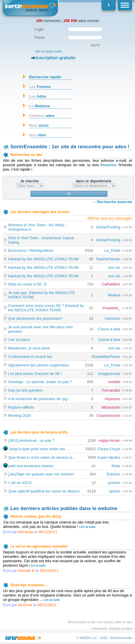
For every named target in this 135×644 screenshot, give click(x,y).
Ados (38, 96)
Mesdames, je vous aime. (30, 348)
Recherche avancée (114, 202)
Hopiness (112, 399)
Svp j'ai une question (26, 390)
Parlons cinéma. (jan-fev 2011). (36, 516)
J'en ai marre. (20, 340)
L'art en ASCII (20, 483)
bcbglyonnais (109, 374)
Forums (40, 87)
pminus (114, 483)
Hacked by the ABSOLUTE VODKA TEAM (43, 259)
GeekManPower (107, 357)
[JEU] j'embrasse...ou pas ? (31, 440)
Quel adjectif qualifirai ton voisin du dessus (44, 491)
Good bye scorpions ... (29, 585)
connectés (48, 21)
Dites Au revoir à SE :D (27, 284)
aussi (39, 125)
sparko (115, 491)
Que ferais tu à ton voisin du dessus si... (42, 457)
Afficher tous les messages (110, 218)
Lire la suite (88, 527)
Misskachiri (111, 407)
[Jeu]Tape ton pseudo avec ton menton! (41, 474)
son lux (114, 267)
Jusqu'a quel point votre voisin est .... (39, 449)
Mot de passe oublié (49, 51)
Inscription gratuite (56, 58)
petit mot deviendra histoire (31, 466)
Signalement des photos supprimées (39, 365)
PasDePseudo (108, 259)
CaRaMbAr (111, 284)
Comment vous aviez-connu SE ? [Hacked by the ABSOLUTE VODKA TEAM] (46, 308)
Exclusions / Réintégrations (31, 250)
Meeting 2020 (20, 416)
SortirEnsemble (121, 638)
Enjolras (114, 474)
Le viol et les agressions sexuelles (39, 546)
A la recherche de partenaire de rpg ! (39, 399)
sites (38, 135)
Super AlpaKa (109, 457)
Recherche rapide (45, 77)
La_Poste (112, 250)
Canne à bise (109, 329)
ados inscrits (81, 21)
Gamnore (112, 318)
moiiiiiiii (114, 382)
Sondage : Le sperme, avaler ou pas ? (40, 382)
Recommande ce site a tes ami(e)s (91, 622)
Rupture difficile (21, 407)
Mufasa (114, 295)
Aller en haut (124, 622)
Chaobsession (108, 416)
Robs (116, 466)
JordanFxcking (108, 227)
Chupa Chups (109, 449)
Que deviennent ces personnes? (35, 318)
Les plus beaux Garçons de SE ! (35, 374)
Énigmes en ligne (121, 629)
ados (42, 116)
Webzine (40, 106)
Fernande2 (111, 390)
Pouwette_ (111, 308)
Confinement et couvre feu (30, 357)
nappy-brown (109, 440)
